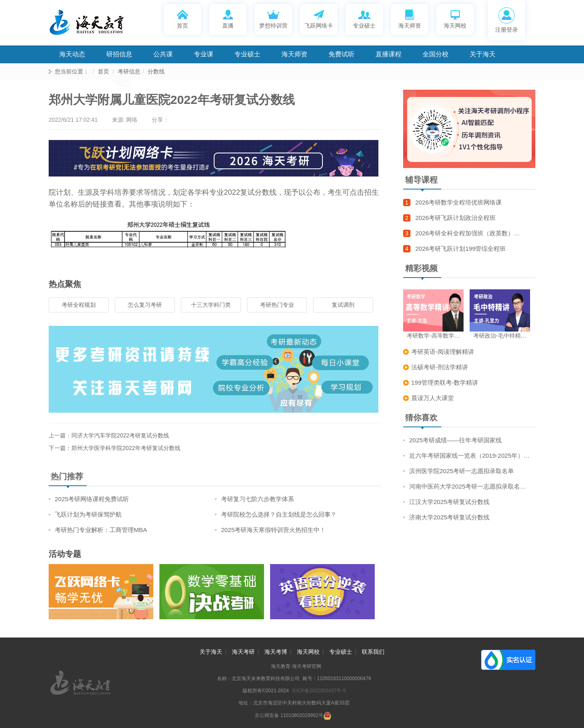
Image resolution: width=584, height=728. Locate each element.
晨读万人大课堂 (433, 398)
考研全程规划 (79, 305)
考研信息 (129, 71)
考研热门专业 (277, 305)
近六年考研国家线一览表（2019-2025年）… (469, 456)
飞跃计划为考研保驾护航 (88, 514)
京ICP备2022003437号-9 (319, 691)
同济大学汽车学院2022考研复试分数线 (120, 435)
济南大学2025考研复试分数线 (449, 517)
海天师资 (410, 18)
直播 (228, 18)
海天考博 (276, 652)
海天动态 (72, 54)
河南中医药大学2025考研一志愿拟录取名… (468, 486)
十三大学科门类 (211, 305)
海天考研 (243, 652)
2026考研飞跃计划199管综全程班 (461, 249)
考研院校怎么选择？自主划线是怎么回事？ (279, 514)
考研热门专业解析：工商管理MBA (101, 530)
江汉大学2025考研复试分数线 (449, 502)
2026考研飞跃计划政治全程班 (455, 218)
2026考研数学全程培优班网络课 (458, 202)
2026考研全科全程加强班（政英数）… (468, 233)
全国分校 (436, 54)
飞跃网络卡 (319, 18)
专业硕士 (364, 18)
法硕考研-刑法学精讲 (440, 367)
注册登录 (507, 20)
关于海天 (483, 54)
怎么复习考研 (145, 305)
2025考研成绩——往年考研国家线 (455, 440)
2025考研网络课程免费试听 (92, 499)
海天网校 (455, 18)
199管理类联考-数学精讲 (445, 382)
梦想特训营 (273, 18)
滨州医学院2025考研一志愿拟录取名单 (462, 471)
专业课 (204, 54)
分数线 (156, 71)
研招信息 (119, 54)
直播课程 (389, 54)
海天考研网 (97, 25)
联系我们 (373, 652)
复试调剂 (343, 305)
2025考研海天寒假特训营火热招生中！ (273, 530)
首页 (183, 18)
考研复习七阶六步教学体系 (258, 499)
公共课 (163, 54)
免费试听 (341, 54)
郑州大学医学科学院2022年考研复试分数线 (126, 448)
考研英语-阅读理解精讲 (443, 352)
